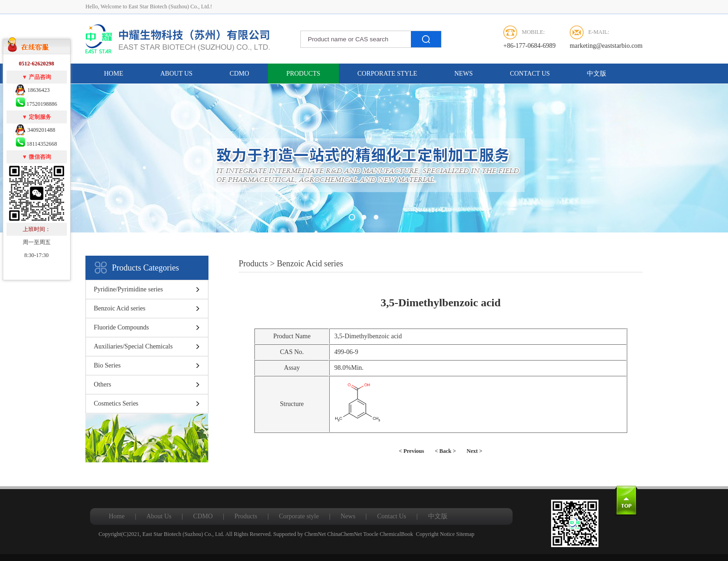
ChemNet (315, 534)
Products (303, 74)
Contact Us (530, 74)
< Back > (445, 451)
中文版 (597, 74)
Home (114, 74)
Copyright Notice (435, 534)
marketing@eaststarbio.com (606, 46)
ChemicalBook (396, 534)
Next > (474, 451)
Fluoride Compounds (121, 327)
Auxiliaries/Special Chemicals (133, 346)
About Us (176, 74)
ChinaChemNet (345, 534)
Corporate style (387, 74)
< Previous (411, 451)
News (464, 74)
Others (102, 384)
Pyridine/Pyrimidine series (128, 289)
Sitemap (465, 534)
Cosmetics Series (116, 403)
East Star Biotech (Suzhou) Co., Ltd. (183, 534)
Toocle (370, 534)
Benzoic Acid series (120, 308)
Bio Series (107, 365)
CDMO (240, 74)
